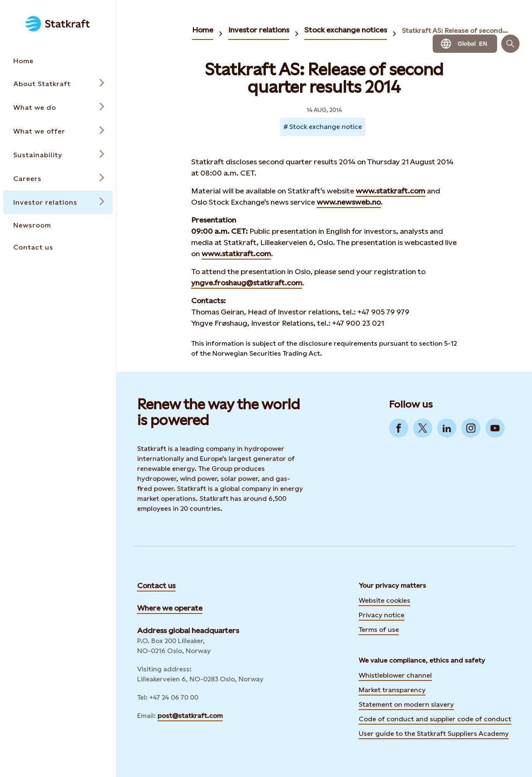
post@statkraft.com (190, 716)
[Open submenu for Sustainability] (58, 155)
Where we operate (170, 608)
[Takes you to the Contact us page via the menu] (58, 247)
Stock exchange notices (346, 30)
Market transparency (392, 690)
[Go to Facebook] (399, 428)
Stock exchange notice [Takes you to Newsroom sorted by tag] (326, 127)
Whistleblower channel (395, 675)
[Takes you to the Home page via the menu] (58, 61)
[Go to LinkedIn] (447, 428)
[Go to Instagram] (471, 428)
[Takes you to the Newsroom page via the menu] (58, 225)
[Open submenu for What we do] (58, 108)
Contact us (156, 585)
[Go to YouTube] (495, 428)
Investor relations (259, 30)
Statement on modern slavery (406, 704)
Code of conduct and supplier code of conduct (435, 719)
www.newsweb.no (349, 202)
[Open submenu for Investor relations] (58, 202)
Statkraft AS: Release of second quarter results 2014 (455, 31)
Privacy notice (382, 615)
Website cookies (384, 600)
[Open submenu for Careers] (58, 179)
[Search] (510, 44)
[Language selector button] (465, 44)
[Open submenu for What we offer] (58, 131)
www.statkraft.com (390, 191)
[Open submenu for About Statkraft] (58, 84)
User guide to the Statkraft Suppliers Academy (434, 732)
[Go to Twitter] (423, 428)
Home (203, 30)
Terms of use (379, 630)
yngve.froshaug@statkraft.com (247, 283)
